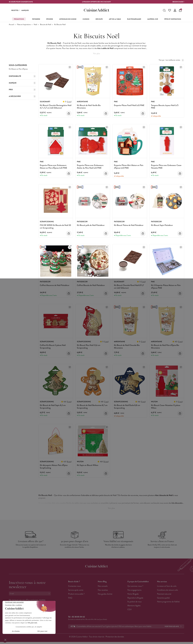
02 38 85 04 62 (78, 617)
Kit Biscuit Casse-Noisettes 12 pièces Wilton (166, 407)
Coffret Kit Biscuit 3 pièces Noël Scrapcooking (53, 347)
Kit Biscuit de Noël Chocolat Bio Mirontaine (127, 347)
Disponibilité (22, 76)
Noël (35, 25)
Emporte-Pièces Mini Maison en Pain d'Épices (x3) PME (129, 167)
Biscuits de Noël (46, 25)
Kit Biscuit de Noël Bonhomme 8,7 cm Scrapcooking (92, 407)
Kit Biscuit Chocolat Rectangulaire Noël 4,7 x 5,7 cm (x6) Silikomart (56, 107)
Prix (22, 90)
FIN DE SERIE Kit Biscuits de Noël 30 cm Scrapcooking (55, 227)
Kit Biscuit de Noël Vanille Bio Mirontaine (89, 107)
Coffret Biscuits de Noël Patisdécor (91, 285)
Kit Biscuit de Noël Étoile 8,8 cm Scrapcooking (127, 407)
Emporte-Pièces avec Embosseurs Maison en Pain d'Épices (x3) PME (54, 167)
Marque (22, 83)
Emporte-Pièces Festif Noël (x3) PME (129, 105)
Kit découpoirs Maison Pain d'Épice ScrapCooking (54, 467)
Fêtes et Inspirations (24, 25)
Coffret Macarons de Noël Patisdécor (55, 285)
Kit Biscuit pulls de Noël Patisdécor (91, 225)
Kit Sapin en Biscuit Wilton (88, 465)
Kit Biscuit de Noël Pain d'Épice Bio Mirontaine (165, 347)
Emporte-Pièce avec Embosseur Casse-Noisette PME (166, 167)
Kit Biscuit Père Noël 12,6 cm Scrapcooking (88, 347)
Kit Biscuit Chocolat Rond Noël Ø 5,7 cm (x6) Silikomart (129, 287)
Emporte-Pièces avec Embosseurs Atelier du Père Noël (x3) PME (90, 167)
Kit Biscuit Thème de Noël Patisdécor (129, 225)
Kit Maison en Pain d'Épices (18, 69)
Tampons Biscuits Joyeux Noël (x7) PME (165, 107)
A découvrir (22, 96)
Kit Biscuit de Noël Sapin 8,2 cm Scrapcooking (53, 407)
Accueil (11, 25)
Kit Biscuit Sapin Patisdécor (162, 225)
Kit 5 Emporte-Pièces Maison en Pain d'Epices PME (166, 287)
